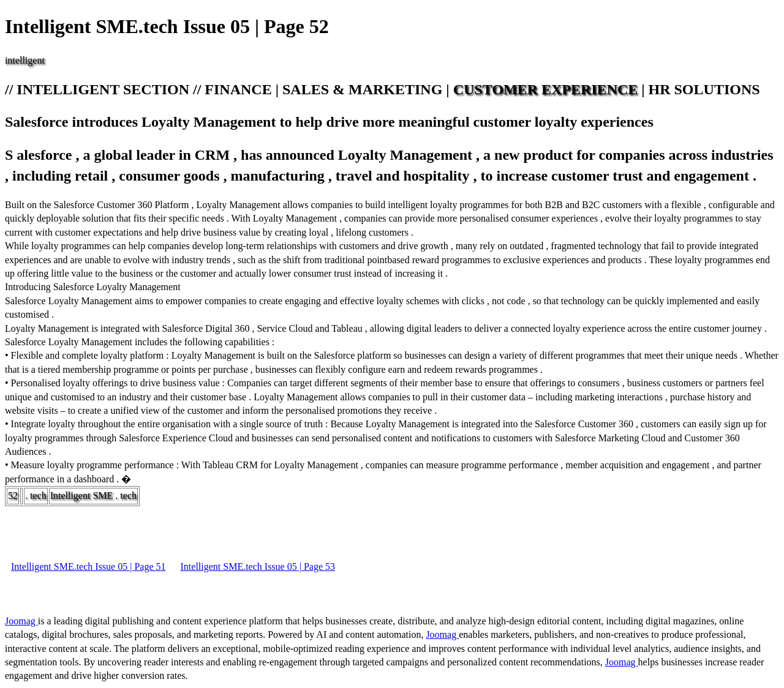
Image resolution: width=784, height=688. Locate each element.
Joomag (21, 621)
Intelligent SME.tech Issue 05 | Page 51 (89, 566)
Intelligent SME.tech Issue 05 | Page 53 (258, 566)
